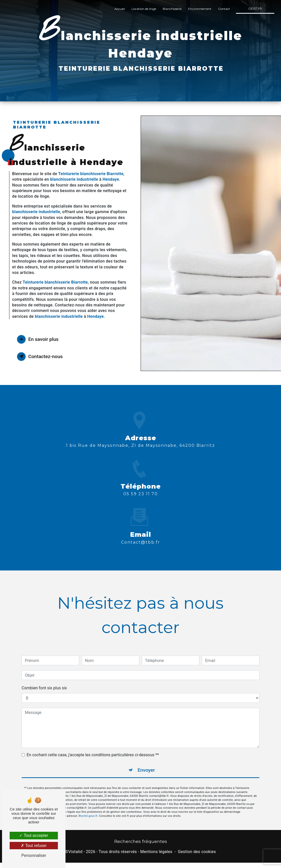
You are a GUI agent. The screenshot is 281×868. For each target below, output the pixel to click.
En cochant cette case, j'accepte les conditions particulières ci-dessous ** (93, 744)
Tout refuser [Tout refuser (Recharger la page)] (34, 846)
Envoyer (146, 759)
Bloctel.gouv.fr (88, 805)
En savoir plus (38, 339)
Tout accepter (34, 835)
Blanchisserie (172, 9)
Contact (224, 9)
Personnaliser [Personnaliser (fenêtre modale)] (34, 855)
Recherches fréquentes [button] (141, 841)
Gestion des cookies (197, 852)
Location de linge (144, 9)
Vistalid (75, 852)
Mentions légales (156, 852)
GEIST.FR (255, 8)
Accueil (120, 9)
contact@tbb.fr (141, 531)
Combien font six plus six (44, 677)
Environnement (200, 9)
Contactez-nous (40, 357)
